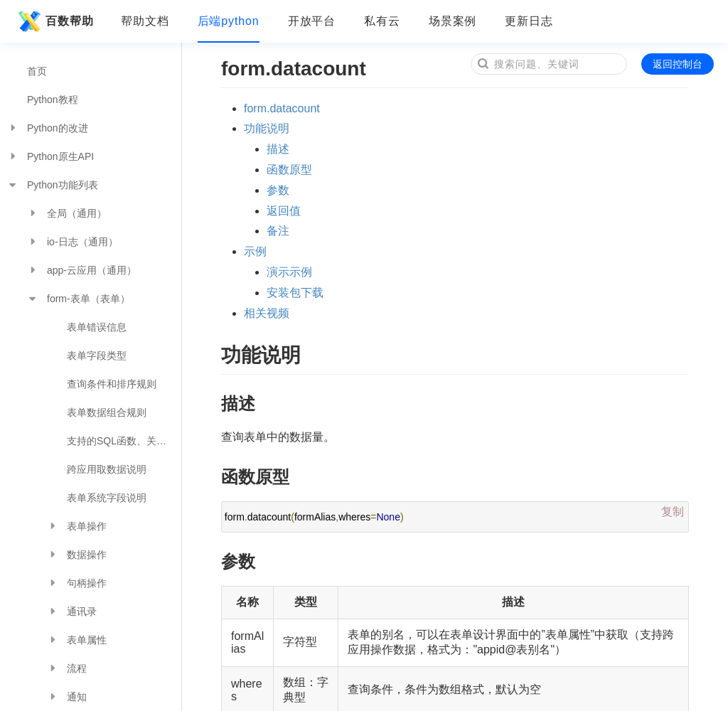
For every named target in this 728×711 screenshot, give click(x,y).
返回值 (284, 211)
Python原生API (50, 156)
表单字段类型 (97, 355)
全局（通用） (67, 213)
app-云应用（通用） (82, 270)
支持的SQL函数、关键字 (122, 441)
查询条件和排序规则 (112, 384)
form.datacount (282, 108)
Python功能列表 (53, 185)
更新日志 (529, 21)
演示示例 (289, 272)
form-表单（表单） (79, 299)
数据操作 (77, 555)
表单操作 (77, 526)
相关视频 (267, 313)
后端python (229, 21)
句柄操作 (77, 583)
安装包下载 (295, 293)
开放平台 (312, 21)
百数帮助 (54, 21)
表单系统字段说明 (107, 498)
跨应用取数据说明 (107, 469)
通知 (67, 697)
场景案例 (453, 21)
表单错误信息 (97, 327)
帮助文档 (145, 21)
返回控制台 (678, 64)
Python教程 (53, 100)
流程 (67, 668)
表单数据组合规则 (107, 412)
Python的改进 (48, 128)
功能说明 (267, 128)
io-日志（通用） (73, 242)
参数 (278, 190)
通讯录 (72, 611)
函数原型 (289, 170)
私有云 (382, 21)
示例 (255, 251)
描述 (278, 149)
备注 (278, 231)
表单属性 (77, 640)
